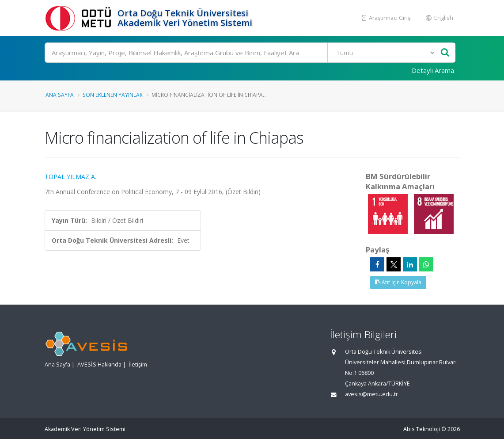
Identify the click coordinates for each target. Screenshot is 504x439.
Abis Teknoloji (422, 429)
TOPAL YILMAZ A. (70, 177)
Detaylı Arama (433, 70)
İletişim (138, 365)
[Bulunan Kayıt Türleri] (382, 53)
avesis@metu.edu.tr (371, 394)
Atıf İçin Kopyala (398, 282)
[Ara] (250, 53)
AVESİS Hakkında (99, 365)
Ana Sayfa (60, 95)
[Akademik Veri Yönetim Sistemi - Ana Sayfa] (80, 18)
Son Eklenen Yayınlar (113, 95)
